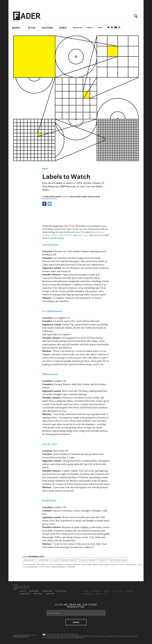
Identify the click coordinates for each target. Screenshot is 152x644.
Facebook (96, 591)
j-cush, (122, 564)
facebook (114, 27)
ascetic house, (29, 564)
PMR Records (50, 374)
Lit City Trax (50, 444)
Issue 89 (103, 560)
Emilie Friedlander (53, 196)
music (45, 168)
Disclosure (29, 560)
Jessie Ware (43, 560)
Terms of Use (47, 591)
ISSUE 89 (69, 226)
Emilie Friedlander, (101, 564)
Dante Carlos (94, 196)
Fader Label (38, 593)
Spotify (98, 593)
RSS (106, 593)
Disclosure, (87, 564)
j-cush (55, 560)
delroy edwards (88, 560)
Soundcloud (87, 593)
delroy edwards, (56, 564)
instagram (121, 27)
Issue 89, (114, 564)
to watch (71, 567)
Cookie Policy (25, 593)
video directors (65, 235)
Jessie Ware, (131, 564)
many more (83, 235)
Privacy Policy (61, 591)
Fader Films (50, 593)
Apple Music (129, 591)
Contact (23, 591)
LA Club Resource (52, 311)
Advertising (34, 591)
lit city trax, (45, 567)
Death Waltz (49, 501)
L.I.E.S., (140, 564)
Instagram (117, 591)
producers (99, 232)
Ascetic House (50, 245)
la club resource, (31, 567)
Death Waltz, (42, 564)
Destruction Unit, (73, 564)
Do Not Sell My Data (76, 638)
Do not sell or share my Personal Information (61, 635)
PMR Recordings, (58, 567)
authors (54, 235)
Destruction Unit (69, 560)
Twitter (110, 27)
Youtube (106, 591)
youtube (117, 27)
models (46, 235)
